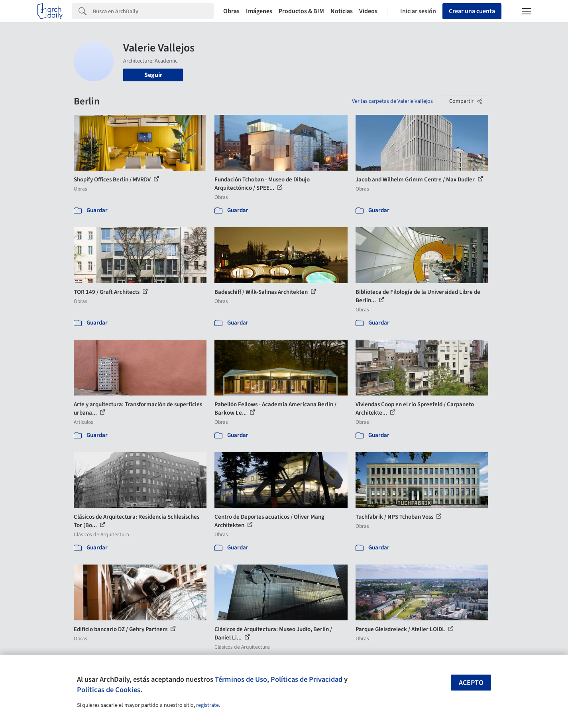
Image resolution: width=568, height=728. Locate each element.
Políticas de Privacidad (307, 679)
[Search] (153, 11)
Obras (231, 11)
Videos (368, 11)
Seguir (153, 75)
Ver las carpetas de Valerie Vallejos (392, 101)
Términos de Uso (241, 679)
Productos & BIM (301, 11)
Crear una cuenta (472, 11)
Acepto (471, 683)
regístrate (207, 705)
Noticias (342, 11)
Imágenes (259, 11)
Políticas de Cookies (109, 690)
